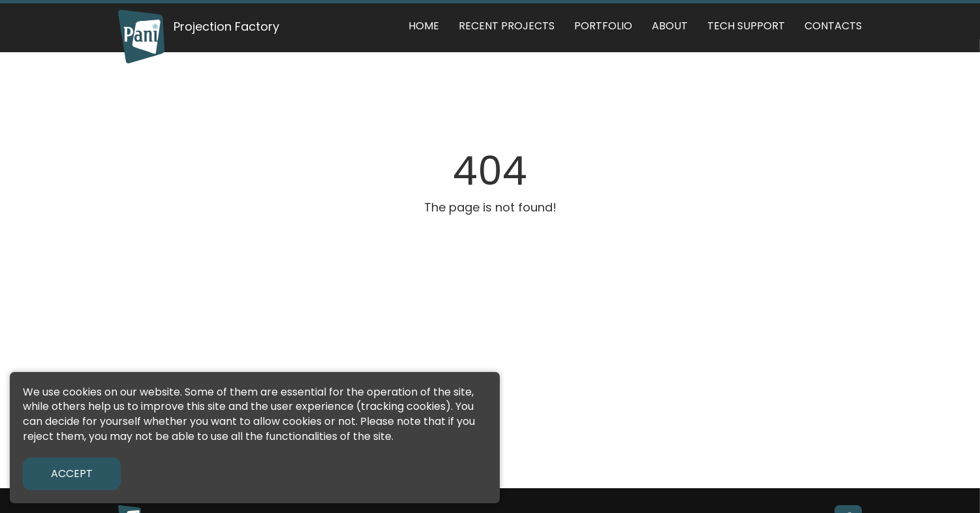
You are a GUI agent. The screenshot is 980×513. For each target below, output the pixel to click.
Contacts (833, 26)
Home (424, 26)
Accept (72, 474)
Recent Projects (507, 26)
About (670, 26)
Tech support (746, 26)
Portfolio (603, 26)
